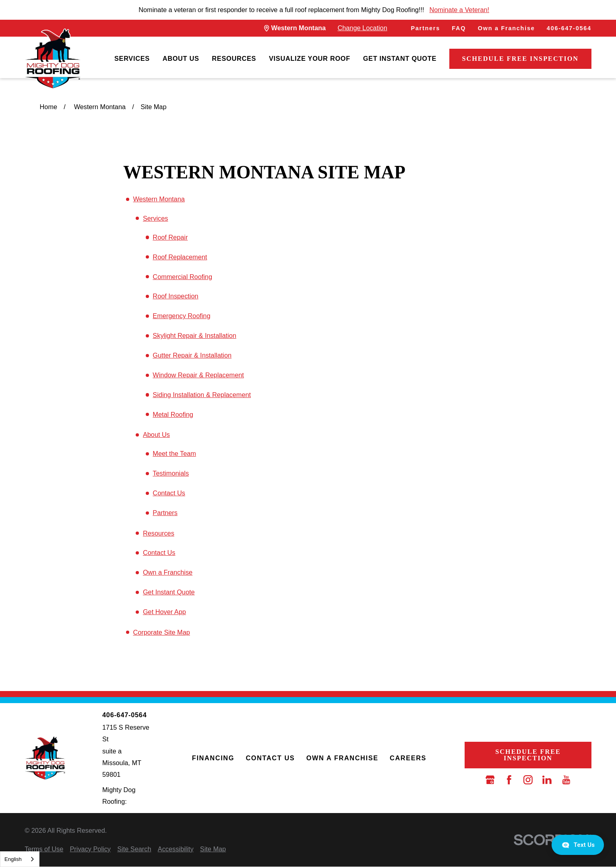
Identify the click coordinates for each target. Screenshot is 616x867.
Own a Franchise (506, 28)
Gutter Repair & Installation (192, 355)
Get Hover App (164, 612)
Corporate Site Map (161, 632)
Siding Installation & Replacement (202, 395)
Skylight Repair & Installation (194, 335)
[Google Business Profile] (490, 780)
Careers (408, 758)
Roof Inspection (175, 296)
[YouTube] (566, 780)
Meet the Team (174, 453)
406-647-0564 (569, 28)
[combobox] (20, 859)
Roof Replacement (180, 257)
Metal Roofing (173, 414)
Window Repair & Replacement (198, 375)
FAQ (459, 28)
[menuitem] (132, 59)
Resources (234, 58)
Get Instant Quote (400, 58)
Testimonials (171, 473)
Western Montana (159, 199)
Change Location (362, 28)
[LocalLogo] (53, 59)
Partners (425, 28)
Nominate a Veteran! (460, 10)
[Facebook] (509, 780)
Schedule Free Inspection (520, 59)
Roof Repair (170, 237)
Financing (213, 758)
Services (132, 58)
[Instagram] (528, 780)
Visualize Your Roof (310, 58)
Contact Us (169, 493)
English (13, 859)
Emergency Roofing (181, 316)
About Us (181, 58)
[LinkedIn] (547, 780)
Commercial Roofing (182, 277)
